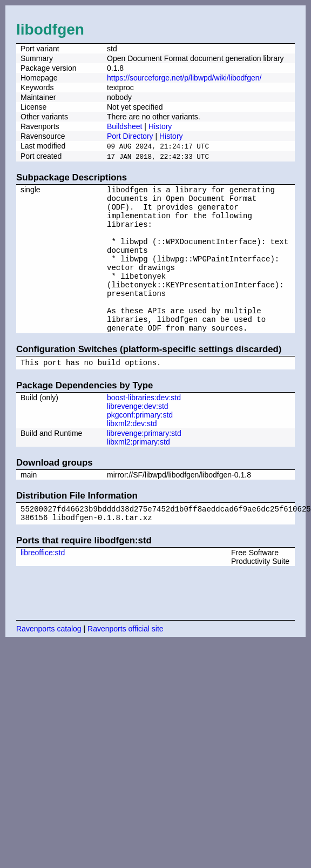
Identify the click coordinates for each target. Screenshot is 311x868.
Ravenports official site (126, 661)
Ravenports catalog (49, 661)
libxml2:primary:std (138, 470)
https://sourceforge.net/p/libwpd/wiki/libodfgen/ (184, 78)
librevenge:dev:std (138, 435)
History (160, 126)
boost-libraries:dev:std (144, 426)
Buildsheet (124, 126)
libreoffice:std (43, 584)
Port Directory (130, 136)
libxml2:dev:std (132, 452)
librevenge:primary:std (144, 462)
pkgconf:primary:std (140, 443)
